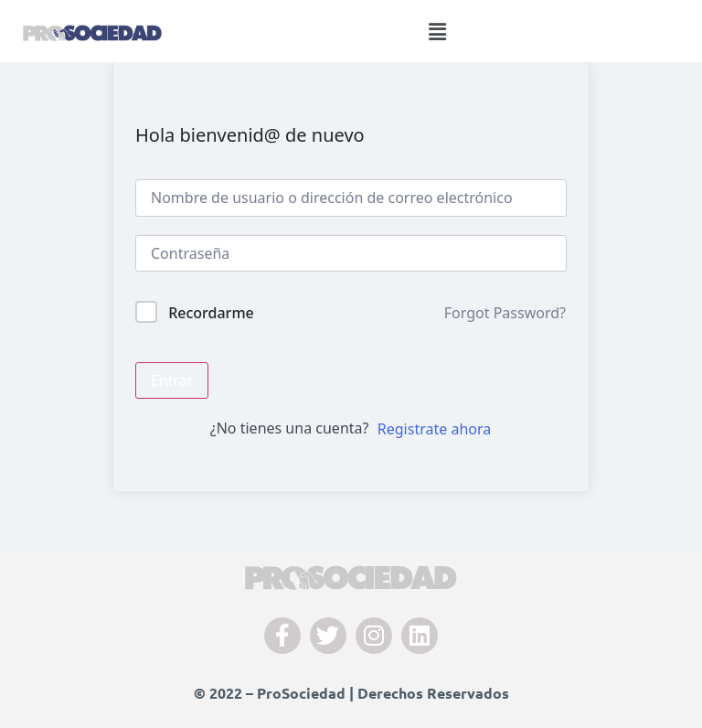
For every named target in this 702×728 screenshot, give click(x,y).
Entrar (172, 380)
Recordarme (211, 313)
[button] (438, 31)
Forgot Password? (505, 313)
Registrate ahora (434, 429)
